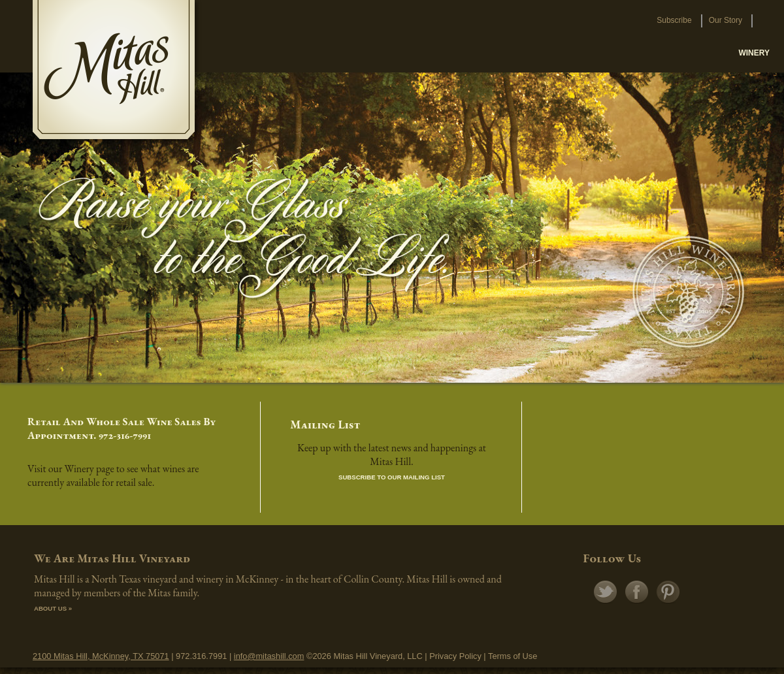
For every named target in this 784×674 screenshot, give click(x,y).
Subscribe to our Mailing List (392, 477)
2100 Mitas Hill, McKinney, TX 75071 (101, 656)
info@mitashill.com (269, 656)
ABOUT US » (53, 608)
